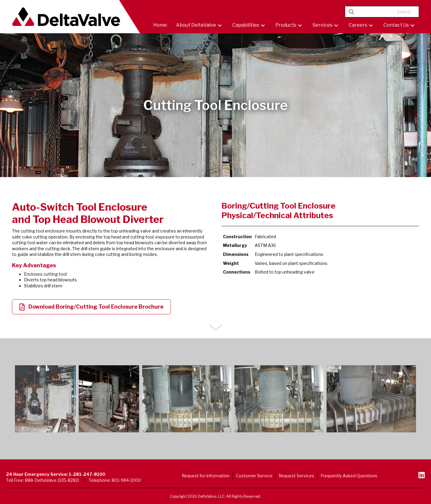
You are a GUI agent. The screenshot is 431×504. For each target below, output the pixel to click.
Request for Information (206, 476)
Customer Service (254, 476)
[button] (220, 25)
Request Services (296, 476)
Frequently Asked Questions (349, 476)
